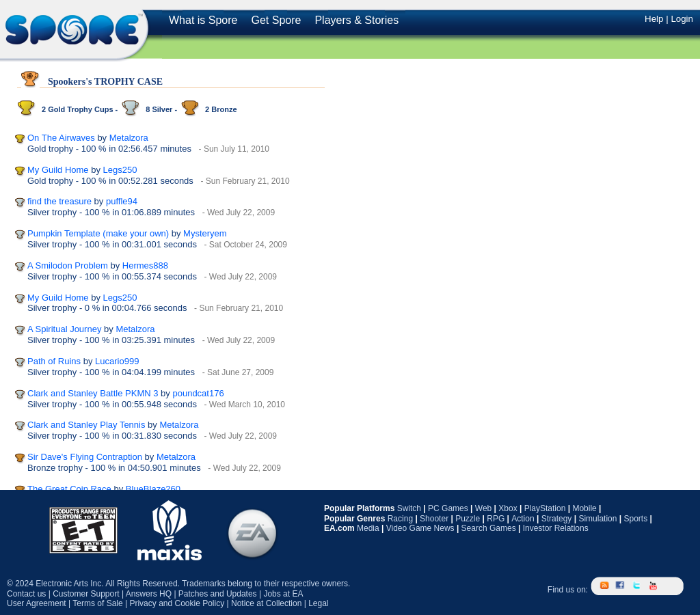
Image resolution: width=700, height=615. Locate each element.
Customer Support (86, 594)
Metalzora (129, 138)
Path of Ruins (54, 361)
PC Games (448, 508)
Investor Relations (556, 528)
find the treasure (59, 201)
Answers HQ (149, 594)
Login (682, 19)
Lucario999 (117, 361)
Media (368, 528)
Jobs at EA (283, 594)
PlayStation (545, 508)
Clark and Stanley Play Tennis (86, 425)
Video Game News (420, 528)
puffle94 (122, 201)
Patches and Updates (218, 594)
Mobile (584, 508)
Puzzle (468, 519)
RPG (496, 519)
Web (483, 508)
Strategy (557, 519)
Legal (318, 603)
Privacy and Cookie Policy (177, 603)
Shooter (434, 519)
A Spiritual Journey (64, 329)
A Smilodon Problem (68, 265)
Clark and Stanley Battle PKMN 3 (93, 393)
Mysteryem (205, 233)
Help (654, 19)
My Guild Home (58, 170)
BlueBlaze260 (153, 489)
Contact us (26, 594)
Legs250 (120, 170)
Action (523, 519)
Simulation (597, 519)
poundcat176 (198, 393)
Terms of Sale (97, 603)
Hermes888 (145, 265)
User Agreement (37, 603)
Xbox (508, 508)
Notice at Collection (266, 603)
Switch (409, 508)
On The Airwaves (61, 138)
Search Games (489, 528)
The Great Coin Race (69, 489)
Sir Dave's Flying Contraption (85, 457)
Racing (400, 519)
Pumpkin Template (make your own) (98, 233)
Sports (635, 519)
